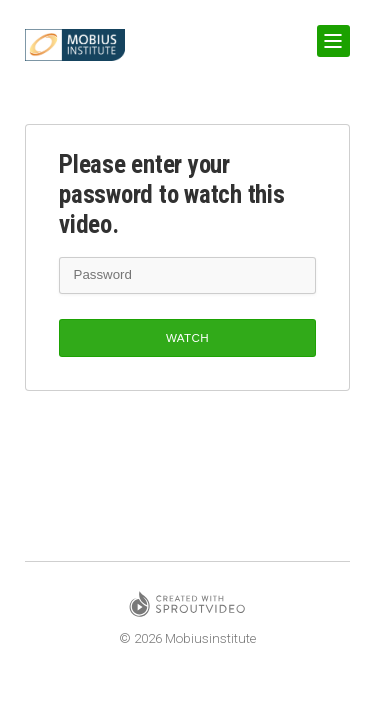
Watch (187, 337)
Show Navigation (330, 33)
